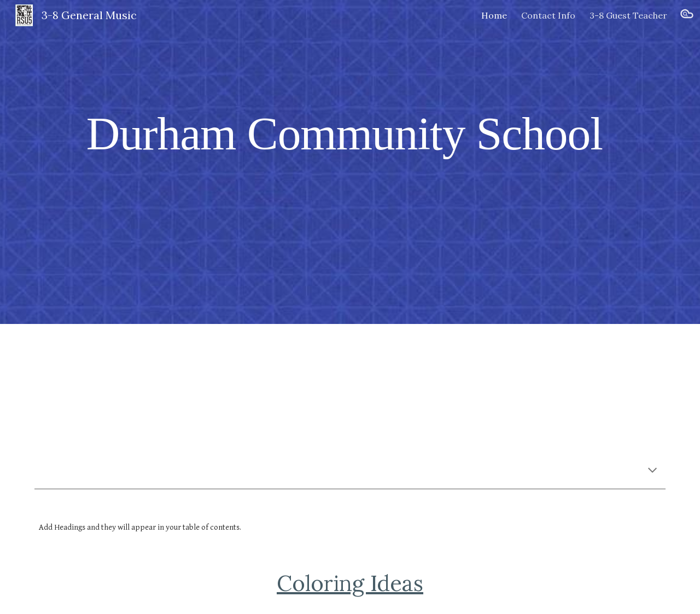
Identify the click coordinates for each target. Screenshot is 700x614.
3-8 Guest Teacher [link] (628, 15)
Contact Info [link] (548, 15)
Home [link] (494, 15)
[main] (350, 133)
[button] (687, 15)
